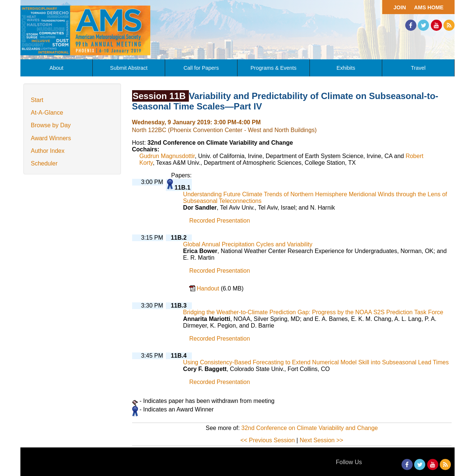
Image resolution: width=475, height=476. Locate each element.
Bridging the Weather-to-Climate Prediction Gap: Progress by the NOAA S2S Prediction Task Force (313, 312)
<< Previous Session (268, 440)
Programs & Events (273, 68)
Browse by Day (51, 125)
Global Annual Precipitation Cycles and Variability (248, 244)
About (56, 68)
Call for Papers (201, 68)
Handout (209, 288)
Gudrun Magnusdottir (167, 156)
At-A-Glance (47, 113)
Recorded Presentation (220, 221)
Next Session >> (321, 440)
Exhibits (346, 68)
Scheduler (44, 163)
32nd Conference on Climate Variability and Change (309, 428)
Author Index (48, 151)
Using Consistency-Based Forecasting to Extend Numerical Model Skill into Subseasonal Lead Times (316, 362)
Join (400, 7)
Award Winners (51, 138)
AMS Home (429, 7)
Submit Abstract (129, 68)
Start (37, 100)
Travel (418, 68)
